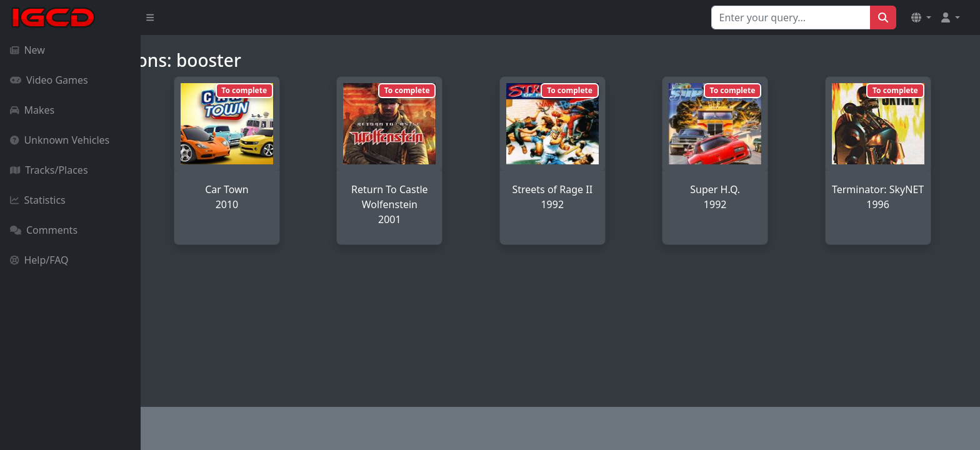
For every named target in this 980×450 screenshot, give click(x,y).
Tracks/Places (49, 170)
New (27, 50)
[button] (921, 17)
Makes (32, 110)
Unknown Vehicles (60, 140)
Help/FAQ (39, 260)
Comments (44, 230)
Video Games (49, 80)
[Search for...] (791, 17)
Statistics (38, 200)
